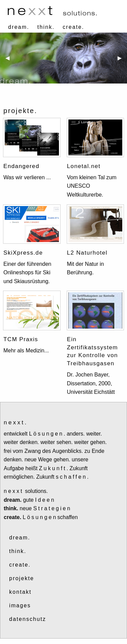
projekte (22, 578)
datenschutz (28, 619)
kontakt (20, 592)
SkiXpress (18, 253)
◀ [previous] (10, 61)
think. (46, 27)
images (20, 605)
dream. (19, 27)
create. (73, 27)
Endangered (21, 166)
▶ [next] (122, 61)
